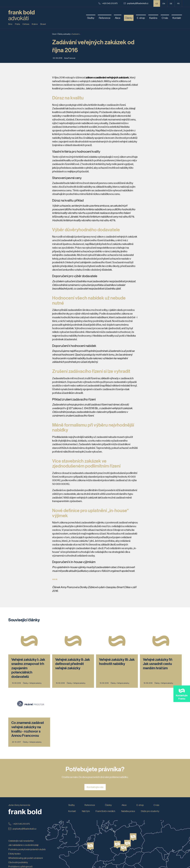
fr (178, 3)
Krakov (35, 24)
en (164, 3)
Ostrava (26, 24)
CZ (157, 3)
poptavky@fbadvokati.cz (136, 3)
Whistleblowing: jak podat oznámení (26, 858)
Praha (17, 24)
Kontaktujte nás (95, 787)
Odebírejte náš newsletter (21, 841)
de (171, 3)
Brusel (43, 24)
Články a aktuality (64, 34)
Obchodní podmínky (18, 862)
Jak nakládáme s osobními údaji (23, 845)
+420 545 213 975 (108, 3)
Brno (10, 24)
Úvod (54, 34)
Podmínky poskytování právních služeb (27, 849)
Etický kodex (14, 854)
